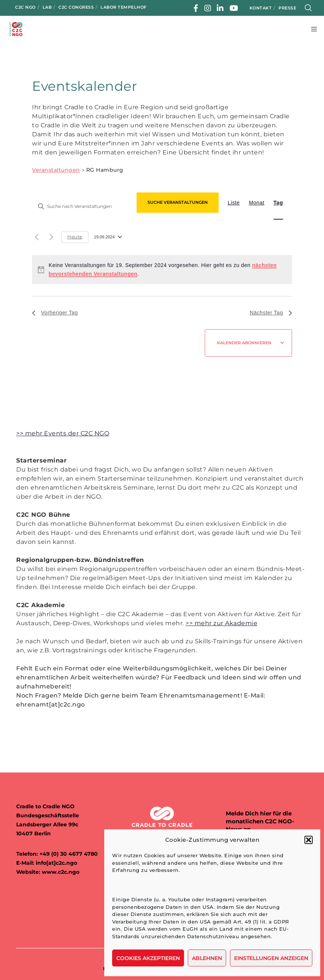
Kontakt (261, 8)
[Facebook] (196, 8)
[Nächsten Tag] (51, 237)
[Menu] (312, 29)
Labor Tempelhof (124, 7)
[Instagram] (208, 8)
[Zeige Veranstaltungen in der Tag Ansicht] (278, 202)
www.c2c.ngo (61, 872)
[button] (309, 840)
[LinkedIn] (220, 8)
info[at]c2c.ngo (56, 863)
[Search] (308, 8)
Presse (287, 8)
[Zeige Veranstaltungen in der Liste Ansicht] (234, 202)
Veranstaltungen (56, 170)
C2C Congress (76, 7)
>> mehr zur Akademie (221, 623)
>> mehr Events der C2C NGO (63, 433)
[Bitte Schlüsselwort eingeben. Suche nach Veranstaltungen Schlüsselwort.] (82, 206)
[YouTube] (234, 8)
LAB (47, 7)
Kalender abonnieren (244, 343)
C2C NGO (25, 7)
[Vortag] (37, 237)
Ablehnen (207, 958)
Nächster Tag (271, 313)
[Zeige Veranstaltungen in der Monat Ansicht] (256, 202)
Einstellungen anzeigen (271, 958)
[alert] (162, 269)
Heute (75, 237)
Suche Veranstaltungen (178, 202)
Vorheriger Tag (55, 313)
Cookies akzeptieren (148, 958)
